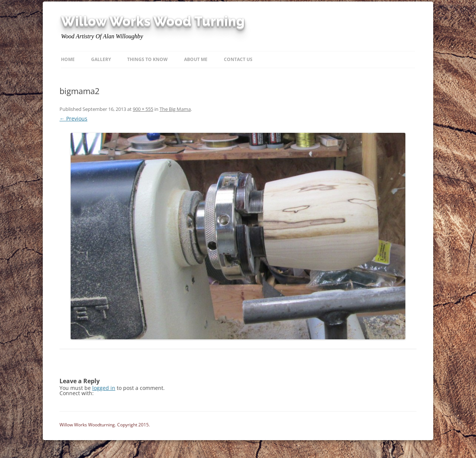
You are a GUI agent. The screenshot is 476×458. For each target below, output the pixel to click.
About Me (196, 59)
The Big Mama (175, 109)
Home (68, 59)
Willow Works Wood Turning (153, 21)
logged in (104, 388)
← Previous (73, 118)
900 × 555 (143, 109)
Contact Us (238, 59)
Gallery (101, 59)
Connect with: (77, 393)
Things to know (147, 59)
